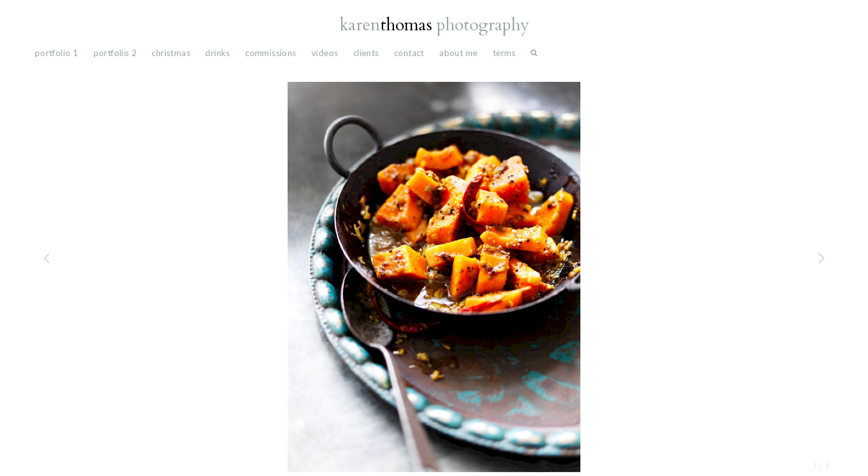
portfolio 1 (56, 53)
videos (325, 53)
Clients (366, 53)
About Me (458, 53)
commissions (271, 53)
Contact (409, 53)
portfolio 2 (115, 53)
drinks (217, 53)
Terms (504, 53)
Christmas (171, 53)
